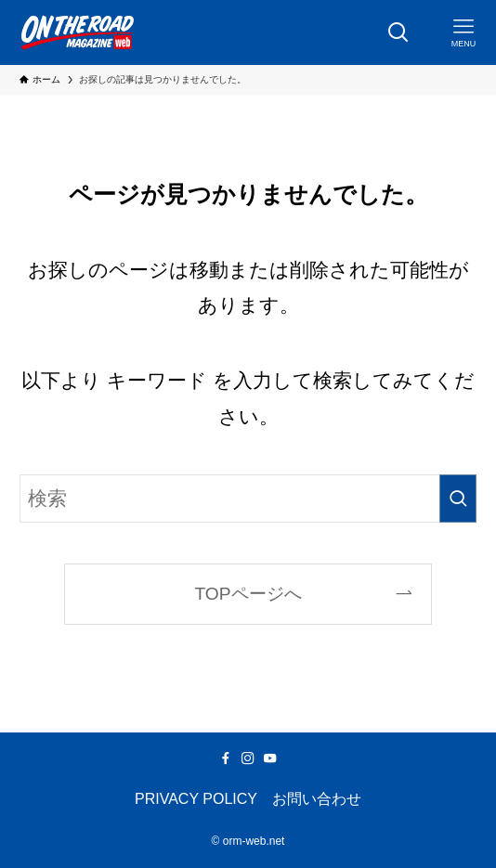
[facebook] (226, 758)
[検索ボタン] (398, 32)
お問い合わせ (317, 798)
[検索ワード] (248, 499)
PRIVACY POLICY (196, 798)
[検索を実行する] (458, 499)
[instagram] (248, 758)
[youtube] (270, 758)
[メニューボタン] (463, 32)
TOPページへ (248, 594)
